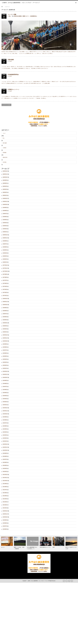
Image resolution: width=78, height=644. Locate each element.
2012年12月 (5, 444)
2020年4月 (5, 186)
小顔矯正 (5, 148)
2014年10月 (5, 377)
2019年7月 (5, 214)
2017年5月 (5, 283)
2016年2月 (5, 329)
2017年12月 (5, 265)
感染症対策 (5, 157)
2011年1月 (5, 508)
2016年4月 (5, 323)
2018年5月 (5, 250)
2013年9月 (5, 417)
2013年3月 (5, 435)
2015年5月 (5, 356)
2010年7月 (5, 526)
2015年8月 (5, 347)
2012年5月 (5, 465)
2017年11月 (5, 268)
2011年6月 (5, 493)
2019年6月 (5, 217)
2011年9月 (5, 484)
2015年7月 (5, 350)
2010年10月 (5, 517)
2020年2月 (5, 192)
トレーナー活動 (12, 14)
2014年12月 (5, 371)
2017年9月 (5, 274)
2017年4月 (5, 286)
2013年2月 (5, 438)
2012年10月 (5, 450)
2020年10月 (5, 177)
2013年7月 (5, 423)
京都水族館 (11, 60)
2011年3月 (5, 502)
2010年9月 (5, 520)
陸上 (10, 16)
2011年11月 (5, 478)
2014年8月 (5, 384)
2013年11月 (5, 411)
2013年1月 (5, 441)
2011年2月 (5, 505)
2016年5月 (5, 320)
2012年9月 (5, 453)
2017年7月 (5, 280)
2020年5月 (5, 183)
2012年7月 (5, 459)
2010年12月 (5, 511)
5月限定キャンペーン (13, 89)
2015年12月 (5, 335)
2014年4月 (5, 396)
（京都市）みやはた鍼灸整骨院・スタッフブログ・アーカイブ (38, 581)
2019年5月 (5, 220)
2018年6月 (5, 247)
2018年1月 (5, 262)
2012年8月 (5, 456)
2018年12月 (5, 235)
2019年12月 (5, 198)
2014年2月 (5, 402)
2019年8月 (5, 211)
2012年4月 (5, 468)
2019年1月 (5, 232)
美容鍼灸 (5, 153)
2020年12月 (5, 171)
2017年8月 (5, 277)
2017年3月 (5, 289)
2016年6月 (5, 317)
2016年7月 (5, 314)
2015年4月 (5, 359)
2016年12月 (5, 299)
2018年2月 (5, 259)
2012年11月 (5, 447)
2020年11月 (5, 174)
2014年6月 (5, 390)
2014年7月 (5, 387)
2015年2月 (5, 365)
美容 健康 (5, 143)
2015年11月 (5, 338)
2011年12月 (5, 475)
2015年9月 (5, 344)
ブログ (10, 61)
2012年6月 (5, 462)
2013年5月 (5, 429)
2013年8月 (5, 420)
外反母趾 (5, 162)
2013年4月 (5, 432)
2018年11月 (5, 238)
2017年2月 (5, 292)
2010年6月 (5, 529)
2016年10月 (5, 305)
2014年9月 (5, 380)
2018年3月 (5, 256)
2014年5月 (5, 393)
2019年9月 (5, 208)
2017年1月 (5, 296)
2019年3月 (5, 226)
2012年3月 (5, 472)
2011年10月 (5, 481)
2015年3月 (5, 362)
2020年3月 (5, 189)
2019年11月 (5, 201)
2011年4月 (5, 499)
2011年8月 (5, 487)
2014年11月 (5, 374)
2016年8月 (5, 311)
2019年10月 (5, 205)
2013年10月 (5, 414)
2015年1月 (5, 368)
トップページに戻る (6, 105)
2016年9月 (5, 308)
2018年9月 (5, 241)
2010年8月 (5, 523)
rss (64, 581)
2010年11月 (5, 514)
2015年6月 (5, 353)
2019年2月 (5, 229)
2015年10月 (5, 341)
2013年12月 (5, 408)
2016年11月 (5, 302)
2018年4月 (5, 253)
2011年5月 (5, 496)
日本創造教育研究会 (13, 75)
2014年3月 (5, 399)
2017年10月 (5, 271)
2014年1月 (5, 405)
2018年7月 (5, 244)
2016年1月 (5, 332)
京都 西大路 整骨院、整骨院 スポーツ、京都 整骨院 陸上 (25, 16)
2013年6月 (5, 426)
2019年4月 (5, 223)
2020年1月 (5, 195)
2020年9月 (5, 180)
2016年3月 (5, 326)
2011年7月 (5, 490)
